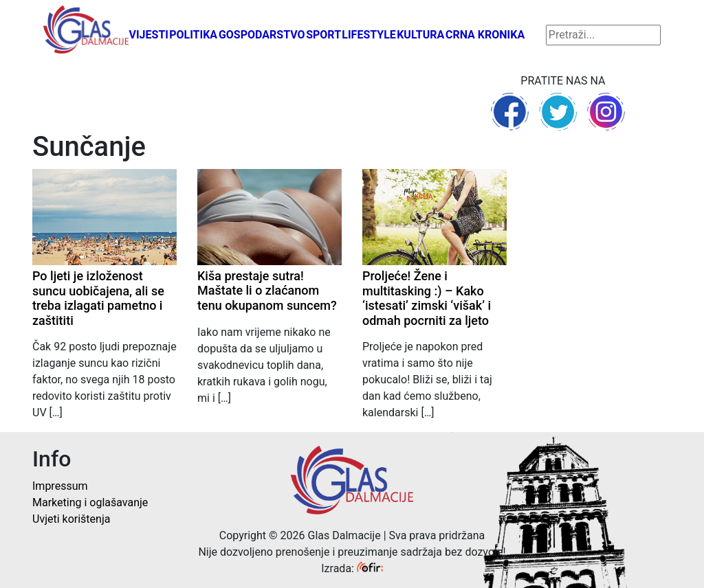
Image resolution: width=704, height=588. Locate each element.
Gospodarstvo (262, 35)
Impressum (60, 486)
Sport (323, 35)
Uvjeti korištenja (71, 519)
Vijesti (148, 35)
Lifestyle (369, 35)
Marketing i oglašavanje (90, 502)
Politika (193, 35)
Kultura (420, 35)
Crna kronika (485, 35)
